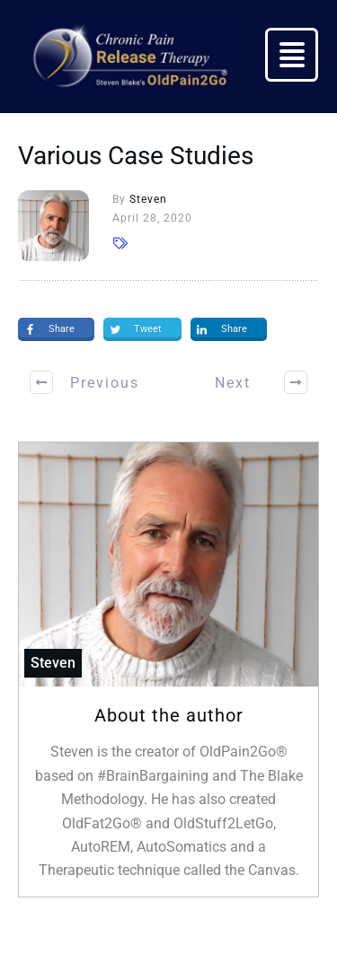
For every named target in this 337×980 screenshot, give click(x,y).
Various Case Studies (136, 156)
